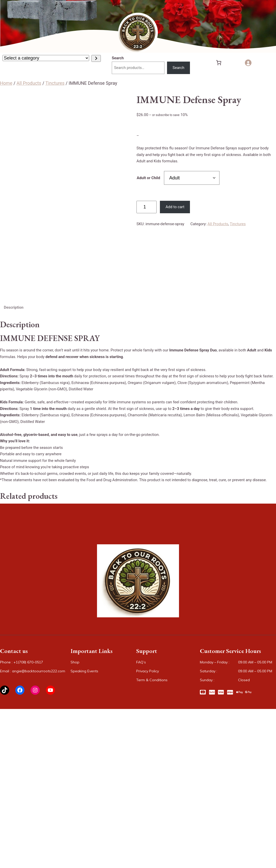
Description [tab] (14, 307)
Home (6, 83)
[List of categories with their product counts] (46, 58)
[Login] (250, 63)
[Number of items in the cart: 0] (219, 63)
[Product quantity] (147, 207)
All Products (29, 83)
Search (118, 58)
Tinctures (55, 83)
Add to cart (175, 207)
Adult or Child (148, 178)
